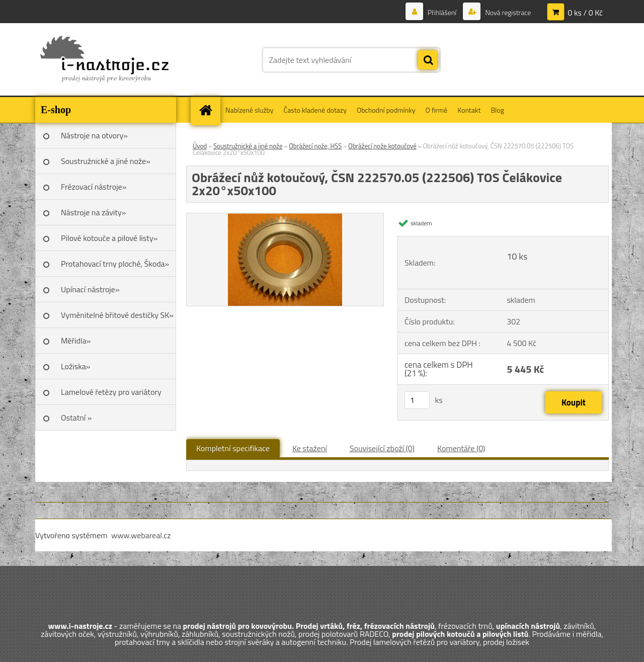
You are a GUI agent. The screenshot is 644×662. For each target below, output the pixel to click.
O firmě (437, 110)
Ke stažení (310, 448)
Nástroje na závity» (93, 212)
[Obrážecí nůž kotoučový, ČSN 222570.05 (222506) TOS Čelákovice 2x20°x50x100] (285, 217)
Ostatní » (76, 418)
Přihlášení (442, 12)
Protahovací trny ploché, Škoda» (115, 264)
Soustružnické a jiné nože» (106, 161)
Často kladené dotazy (315, 110)
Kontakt (469, 110)
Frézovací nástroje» (94, 187)
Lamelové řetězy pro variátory (111, 392)
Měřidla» (76, 341)
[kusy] (417, 400)
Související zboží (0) (382, 448)
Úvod (200, 146)
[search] (428, 60)
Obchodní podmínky (386, 110)
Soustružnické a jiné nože (248, 146)
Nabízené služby (250, 110)
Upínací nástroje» (90, 289)
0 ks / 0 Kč (585, 13)
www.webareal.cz (141, 535)
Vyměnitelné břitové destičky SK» (117, 315)
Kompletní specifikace (233, 448)
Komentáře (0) (461, 448)
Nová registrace (507, 12)
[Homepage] (209, 110)
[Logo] (104, 60)
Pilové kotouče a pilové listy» (109, 238)
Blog (497, 110)
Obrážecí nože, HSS (315, 146)
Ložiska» (75, 366)
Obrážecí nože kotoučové (382, 146)
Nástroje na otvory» (94, 135)
